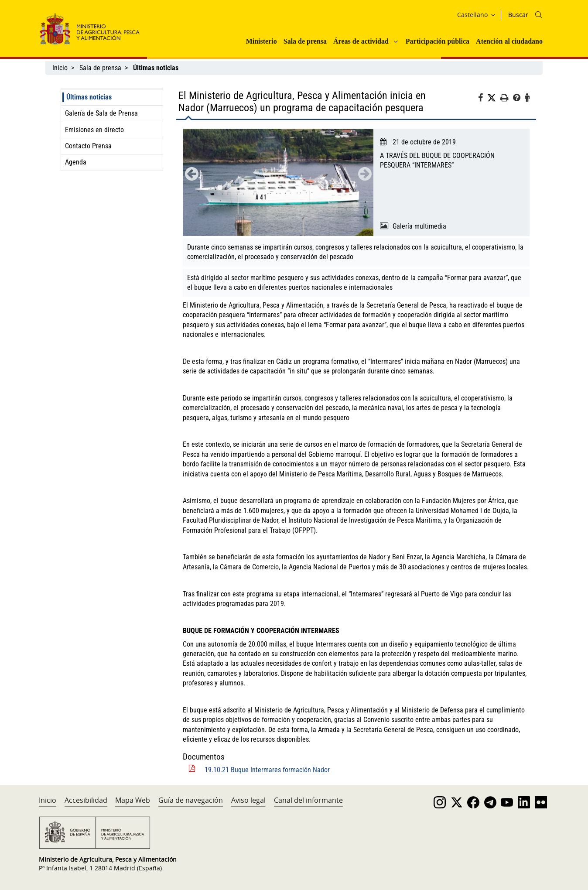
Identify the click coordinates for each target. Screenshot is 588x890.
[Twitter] (494, 98)
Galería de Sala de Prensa (101, 113)
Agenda (76, 162)
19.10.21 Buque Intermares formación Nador (267, 770)
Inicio (60, 68)
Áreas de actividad (361, 41)
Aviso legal (248, 800)
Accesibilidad (86, 800)
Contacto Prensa (88, 146)
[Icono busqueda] (539, 15)
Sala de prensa (305, 41)
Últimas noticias (89, 97)
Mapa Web (133, 800)
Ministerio (262, 41)
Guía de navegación (191, 800)
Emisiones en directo (94, 130)
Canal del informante (308, 800)
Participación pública (438, 41)
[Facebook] (483, 99)
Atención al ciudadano (509, 41)
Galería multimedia (419, 226)
